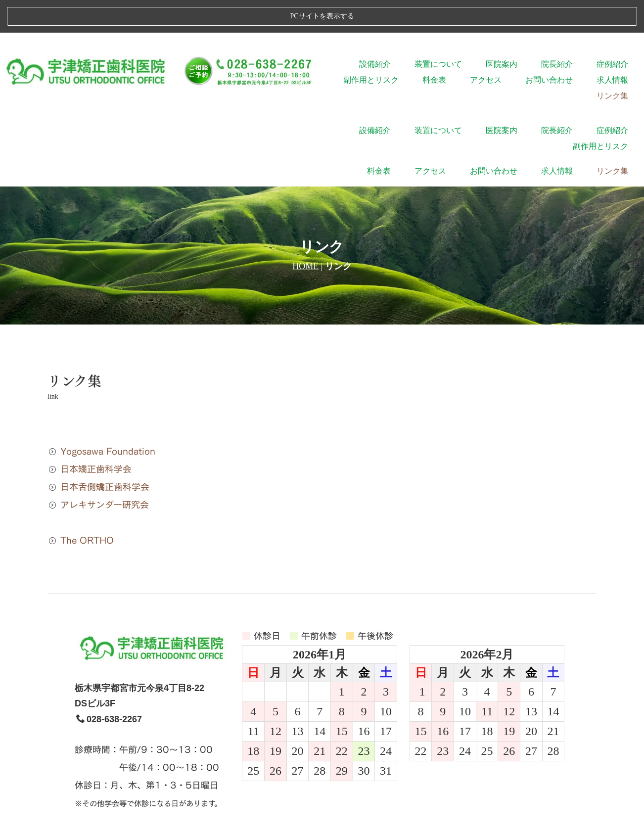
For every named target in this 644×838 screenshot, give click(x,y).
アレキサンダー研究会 (98, 389)
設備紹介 (375, 31)
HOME (305, 151)
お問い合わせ (549, 47)
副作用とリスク (371, 47)
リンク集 (612, 63)
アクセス (486, 47)
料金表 (434, 47)
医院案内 (502, 31)
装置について (438, 31)
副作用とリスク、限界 (372, 757)
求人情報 (612, 47)
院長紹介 (557, 31)
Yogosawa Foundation (101, 336)
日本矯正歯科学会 (90, 353)
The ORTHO (81, 425)
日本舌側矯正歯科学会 (98, 371)
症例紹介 (612, 31)
